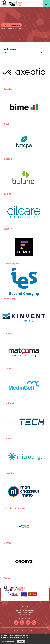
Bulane (7, 194)
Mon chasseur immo (15, 508)
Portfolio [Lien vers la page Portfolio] (11, 29)
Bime (6, 124)
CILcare (8, 229)
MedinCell (9, 403)
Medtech (8, 438)
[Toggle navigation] (46, 4)
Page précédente (13, 25)
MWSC (7, 543)
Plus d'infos (24, 638)
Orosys (7, 578)
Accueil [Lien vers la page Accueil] (3, 29)
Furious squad (11, 264)
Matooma (9, 368)
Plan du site (25, 633)
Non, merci (21, 642)
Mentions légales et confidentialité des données (25, 631)
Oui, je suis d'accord (8, 642)
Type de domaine (9, 49)
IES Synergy (10, 299)
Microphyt (9, 473)
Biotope (8, 159)
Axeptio (8, 89)
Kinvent (8, 334)
